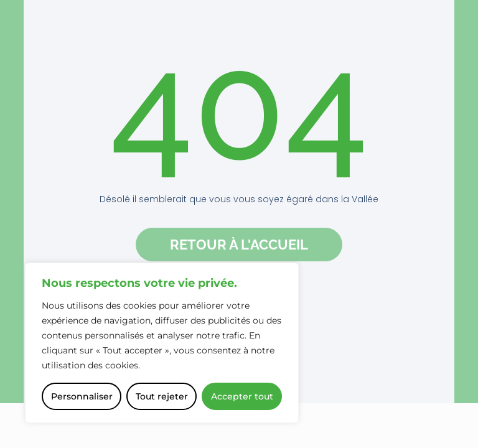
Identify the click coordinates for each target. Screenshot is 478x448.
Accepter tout (242, 396)
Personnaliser (82, 396)
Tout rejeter (162, 396)
